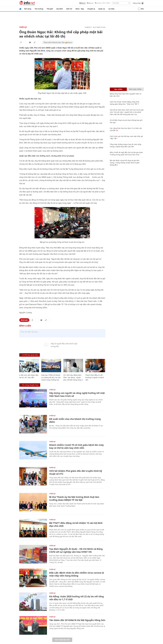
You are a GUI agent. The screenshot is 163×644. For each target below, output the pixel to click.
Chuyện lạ (91, 9)
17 (137, 104)
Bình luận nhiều (135, 89)
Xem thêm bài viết (62, 640)
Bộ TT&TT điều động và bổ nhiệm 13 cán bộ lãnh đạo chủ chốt (76, 524)
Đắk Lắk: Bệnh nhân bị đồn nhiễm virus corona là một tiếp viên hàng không (77, 574)
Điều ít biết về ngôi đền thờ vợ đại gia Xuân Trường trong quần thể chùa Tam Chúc (126, 153)
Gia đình (60, 9)
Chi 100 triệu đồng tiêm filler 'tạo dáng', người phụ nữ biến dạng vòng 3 (73, 377)
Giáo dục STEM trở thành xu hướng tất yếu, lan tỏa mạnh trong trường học (51, 377)
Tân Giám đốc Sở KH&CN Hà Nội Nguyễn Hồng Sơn (77, 620)
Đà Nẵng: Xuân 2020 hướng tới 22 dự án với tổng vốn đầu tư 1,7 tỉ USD (77, 598)
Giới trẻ (69, 9)
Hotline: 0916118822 (102, 3)
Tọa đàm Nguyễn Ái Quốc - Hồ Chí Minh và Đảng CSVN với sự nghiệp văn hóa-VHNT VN (76, 550)
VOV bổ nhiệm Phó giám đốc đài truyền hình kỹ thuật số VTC (76, 472)
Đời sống (28, 9)
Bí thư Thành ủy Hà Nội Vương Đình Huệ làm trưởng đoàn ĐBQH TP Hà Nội (74, 498)
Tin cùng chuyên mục (30, 385)
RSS (141, 9)
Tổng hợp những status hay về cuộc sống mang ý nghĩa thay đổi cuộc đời (126, 145)
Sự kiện (111, 9)
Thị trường (39, 9)
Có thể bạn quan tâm (30, 355)
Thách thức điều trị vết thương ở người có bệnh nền (95, 377)
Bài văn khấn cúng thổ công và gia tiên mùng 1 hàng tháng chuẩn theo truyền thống (125, 163)
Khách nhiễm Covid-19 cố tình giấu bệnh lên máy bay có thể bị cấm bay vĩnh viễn (76, 446)
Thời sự (23, 27)
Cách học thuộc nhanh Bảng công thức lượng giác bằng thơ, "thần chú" (125, 103)
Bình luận (24, 320)
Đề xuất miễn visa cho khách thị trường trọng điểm (75, 420)
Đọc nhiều (118, 89)
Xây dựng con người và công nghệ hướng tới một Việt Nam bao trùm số (77, 394)
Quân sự (102, 9)
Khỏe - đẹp (80, 9)
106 (116, 130)
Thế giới (50, 9)
